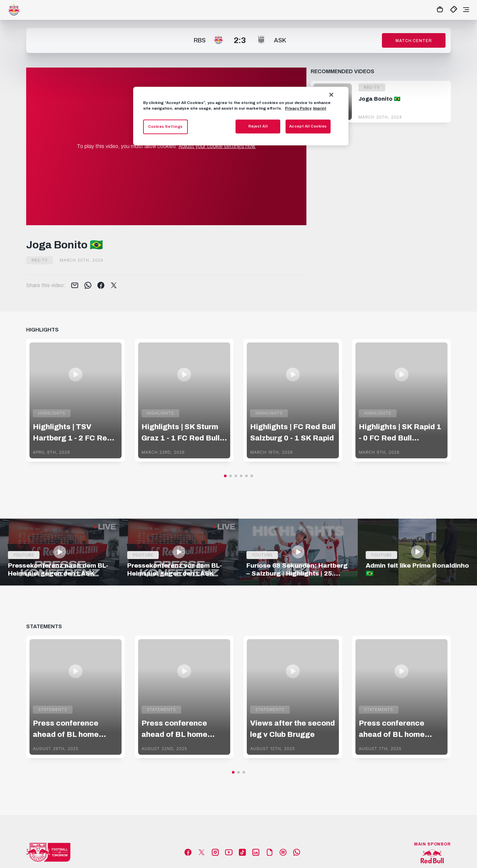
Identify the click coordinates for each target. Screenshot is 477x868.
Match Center (414, 41)
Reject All (258, 126)
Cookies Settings (165, 127)
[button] (225, 476)
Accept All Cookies (308, 126)
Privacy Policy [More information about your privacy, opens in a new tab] (298, 108)
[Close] (331, 95)
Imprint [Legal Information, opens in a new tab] (320, 108)
